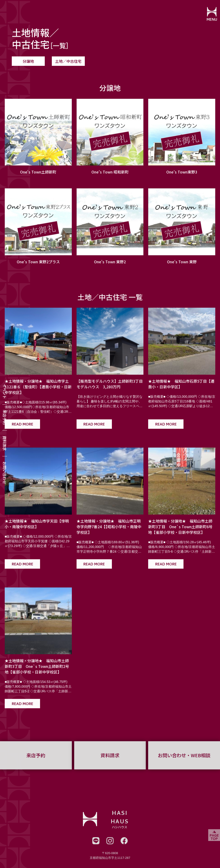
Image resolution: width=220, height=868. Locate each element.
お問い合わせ (5, 473)
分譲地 (28, 61)
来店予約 (5, 417)
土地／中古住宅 (68, 61)
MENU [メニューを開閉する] (212, 20)
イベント (5, 391)
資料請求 (5, 443)
